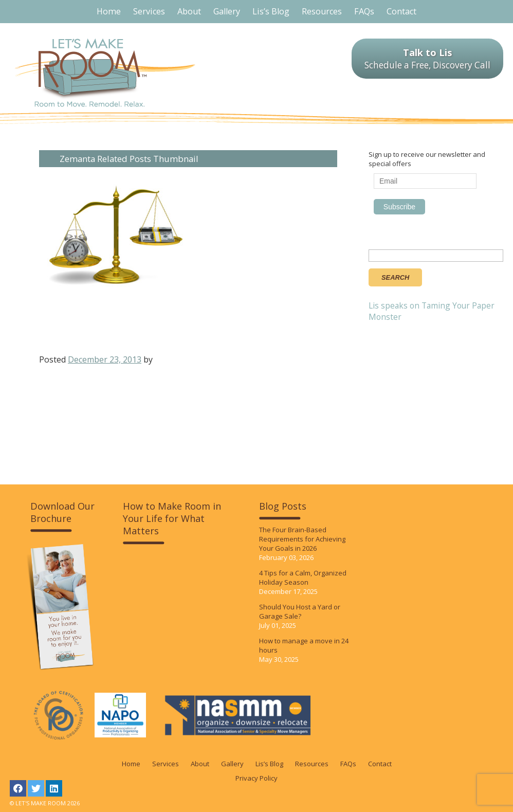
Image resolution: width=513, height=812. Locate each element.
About (200, 764)
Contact (380, 764)
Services (166, 764)
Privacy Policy (256, 778)
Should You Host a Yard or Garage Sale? (300, 611)
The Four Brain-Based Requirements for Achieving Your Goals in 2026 (302, 539)
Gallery (232, 764)
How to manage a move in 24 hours (304, 645)
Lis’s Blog (269, 764)
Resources (312, 764)
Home (131, 764)
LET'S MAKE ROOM (105, 73)
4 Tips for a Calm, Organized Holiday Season (303, 578)
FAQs (348, 764)
